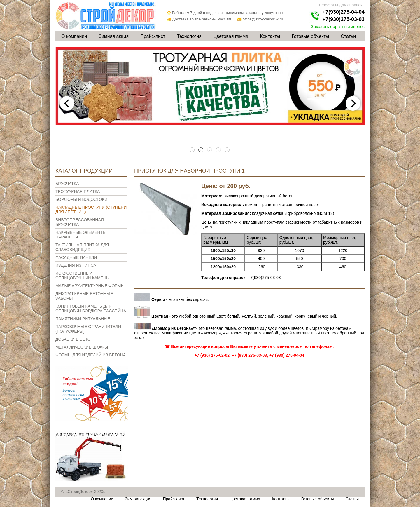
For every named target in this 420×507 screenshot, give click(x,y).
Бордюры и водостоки (81, 199)
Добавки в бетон (75, 339)
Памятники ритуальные (83, 319)
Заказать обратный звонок (338, 26)
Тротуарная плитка (78, 191)
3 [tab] (210, 150)
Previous (67, 103)
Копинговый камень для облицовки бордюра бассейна (91, 309)
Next (353, 103)
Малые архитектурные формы (90, 286)
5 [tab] (228, 150)
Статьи (348, 36)
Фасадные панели (76, 257)
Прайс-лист (153, 36)
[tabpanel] (210, 86)
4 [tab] (219, 150)
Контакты (270, 36)
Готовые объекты (310, 36)
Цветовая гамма (231, 36)
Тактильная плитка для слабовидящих (82, 247)
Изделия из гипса (76, 265)
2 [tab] (201, 150)
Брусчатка (67, 184)
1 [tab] (192, 150)
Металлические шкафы (82, 347)
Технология (189, 36)
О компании (74, 36)
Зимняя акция (114, 36)
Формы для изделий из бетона (91, 355)
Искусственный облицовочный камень (82, 276)
